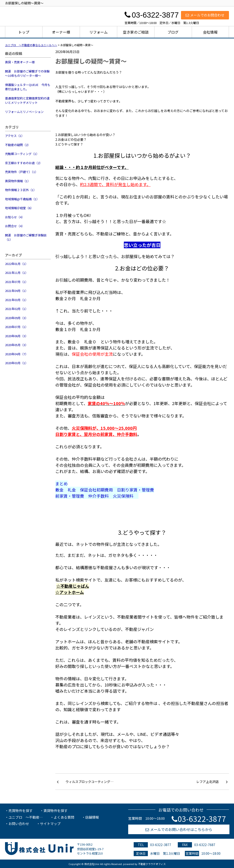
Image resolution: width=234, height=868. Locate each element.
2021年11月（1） (17, 273)
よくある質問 (64, 817)
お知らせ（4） (15, 217)
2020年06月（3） (17, 336)
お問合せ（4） (15, 226)
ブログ (173, 32)
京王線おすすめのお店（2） (24, 163)
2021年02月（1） (17, 309)
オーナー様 (61, 32)
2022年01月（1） (17, 264)
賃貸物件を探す (55, 811)
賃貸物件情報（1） (18, 181)
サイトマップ (50, 824)
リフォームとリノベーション (24, 112)
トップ (24, 32)
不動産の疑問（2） (18, 145)
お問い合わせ (19, 824)
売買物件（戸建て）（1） (21, 172)
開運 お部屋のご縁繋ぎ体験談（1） (26, 237)
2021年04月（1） (17, 291)
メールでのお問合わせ (205, 15)
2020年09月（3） (17, 318)
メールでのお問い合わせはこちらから (179, 829)
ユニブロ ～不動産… (26, 817)
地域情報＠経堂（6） (19, 208)
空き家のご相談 (136, 32)
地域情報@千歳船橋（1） (22, 199)
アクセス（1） (15, 136)
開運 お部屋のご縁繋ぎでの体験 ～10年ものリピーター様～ (28, 73)
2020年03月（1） (17, 363)
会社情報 (210, 32)
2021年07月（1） (17, 282)
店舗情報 (92, 817)
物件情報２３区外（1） (21, 190)
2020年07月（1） (17, 327)
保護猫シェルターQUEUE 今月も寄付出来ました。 (28, 87)
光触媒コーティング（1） (22, 154)
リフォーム (98, 32)
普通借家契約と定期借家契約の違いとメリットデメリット (27, 100)
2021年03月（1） (17, 300)
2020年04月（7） (17, 354)
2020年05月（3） (17, 345)
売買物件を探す (20, 811)
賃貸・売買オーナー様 (20, 62)
